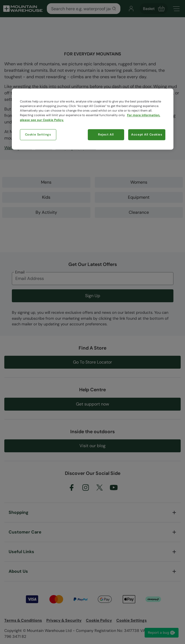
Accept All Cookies (147, 135)
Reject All (106, 135)
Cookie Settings (38, 135)
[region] (93, 119)
